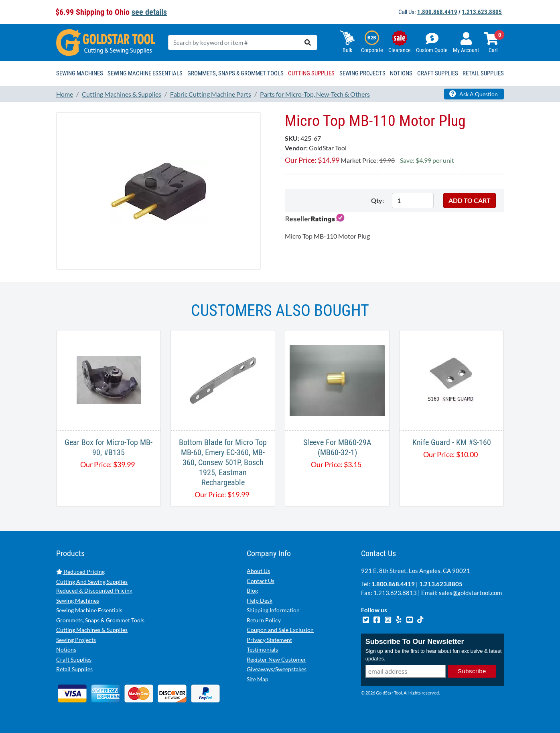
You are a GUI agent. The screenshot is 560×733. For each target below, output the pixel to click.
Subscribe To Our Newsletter (415, 642)
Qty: (377, 200)
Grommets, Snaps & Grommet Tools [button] (235, 73)
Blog (252, 590)
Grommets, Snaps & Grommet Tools (100, 620)
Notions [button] (401, 73)
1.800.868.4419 (437, 12)
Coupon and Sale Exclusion (280, 630)
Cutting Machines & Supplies (92, 630)
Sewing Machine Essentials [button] (145, 73)
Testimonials (262, 649)
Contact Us (261, 581)
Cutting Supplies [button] (311, 73)
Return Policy (264, 620)
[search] (308, 43)
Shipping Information (273, 610)
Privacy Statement (269, 640)
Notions (66, 649)
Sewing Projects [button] (362, 73)
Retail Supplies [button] (483, 73)
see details (149, 12)
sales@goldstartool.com (470, 593)
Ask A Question (474, 94)
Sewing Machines (78, 600)
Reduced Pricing (80, 572)
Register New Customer (276, 659)
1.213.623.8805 (482, 12)
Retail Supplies (74, 669)
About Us (258, 571)
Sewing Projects (76, 640)
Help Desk (260, 600)
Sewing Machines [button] (80, 73)
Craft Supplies (74, 659)
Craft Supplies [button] (438, 73)
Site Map (258, 679)
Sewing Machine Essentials (89, 610)
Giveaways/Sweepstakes (277, 669)
